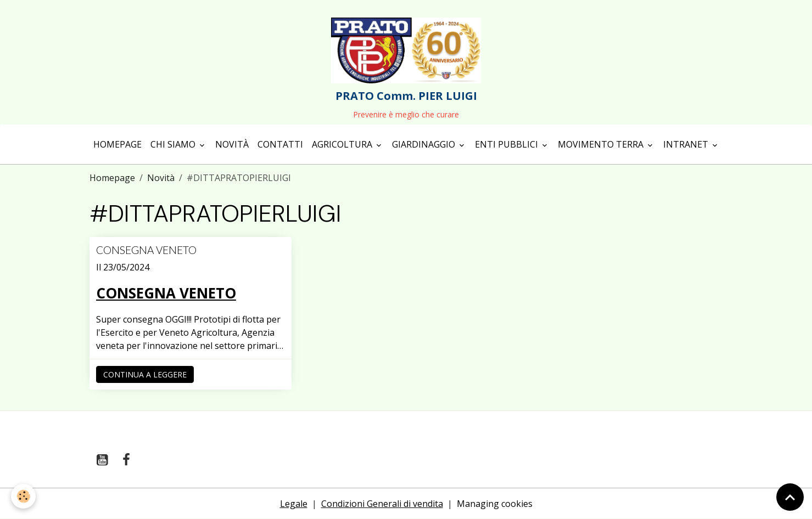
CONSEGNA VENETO (146, 250)
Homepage (117, 144)
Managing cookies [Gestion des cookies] (495, 504)
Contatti (280, 144)
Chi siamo (174, 144)
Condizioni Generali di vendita (382, 504)
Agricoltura (343, 144)
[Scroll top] (790, 497)
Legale (294, 504)
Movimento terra (602, 144)
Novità (232, 144)
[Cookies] (23, 496)
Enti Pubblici (508, 144)
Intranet (687, 144)
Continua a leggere (145, 374)
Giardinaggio (425, 144)
